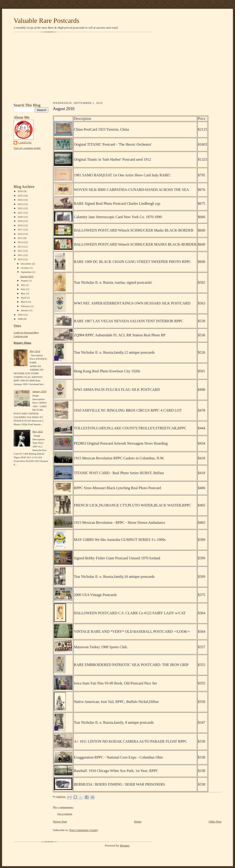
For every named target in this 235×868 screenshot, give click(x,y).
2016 (20, 234)
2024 (20, 200)
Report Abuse (23, 343)
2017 (20, 229)
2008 (20, 319)
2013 (20, 247)
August (25, 280)
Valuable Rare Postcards (46, 21)
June (23, 289)
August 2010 (27, 276)
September (27, 272)
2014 (20, 242)
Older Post (215, 821)
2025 (20, 196)
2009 (20, 315)
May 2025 (38, 431)
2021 (20, 213)
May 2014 (35, 351)
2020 (20, 217)
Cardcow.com (21, 336)
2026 (20, 191)
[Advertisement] (117, 67)
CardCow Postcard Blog (26, 332)
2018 (20, 225)
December (26, 264)
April (24, 298)
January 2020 (39, 391)
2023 (20, 204)
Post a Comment (65, 814)
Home (138, 821)
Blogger (125, 845)
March (24, 302)
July (23, 285)
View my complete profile (27, 148)
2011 (20, 255)
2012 (20, 251)
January (25, 310)
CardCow (25, 143)
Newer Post (60, 821)
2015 (20, 238)
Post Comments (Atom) (84, 830)
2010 (20, 259)
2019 (20, 221)
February (26, 306)
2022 (20, 208)
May (23, 293)
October (25, 268)
